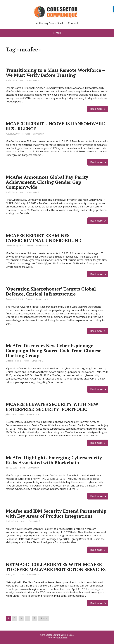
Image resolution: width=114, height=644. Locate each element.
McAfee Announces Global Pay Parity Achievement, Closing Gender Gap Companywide (47, 182)
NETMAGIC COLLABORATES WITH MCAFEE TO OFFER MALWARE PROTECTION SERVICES (56, 567)
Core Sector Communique (53, 635)
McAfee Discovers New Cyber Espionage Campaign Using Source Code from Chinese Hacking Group (54, 351)
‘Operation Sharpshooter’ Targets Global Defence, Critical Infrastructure (51, 291)
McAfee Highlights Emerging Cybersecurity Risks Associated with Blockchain (54, 460)
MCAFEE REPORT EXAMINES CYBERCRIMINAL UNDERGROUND (44, 238)
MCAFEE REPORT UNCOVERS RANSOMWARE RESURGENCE (55, 126)
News (22, 80)
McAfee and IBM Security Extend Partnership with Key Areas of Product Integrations (56, 513)
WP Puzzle (62, 638)
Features (26, 134)
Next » (43, 618)
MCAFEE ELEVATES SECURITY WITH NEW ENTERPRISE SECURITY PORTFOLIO (52, 407)
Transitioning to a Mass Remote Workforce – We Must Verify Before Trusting (55, 73)
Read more (96, 109)
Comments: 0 (33, 80)
